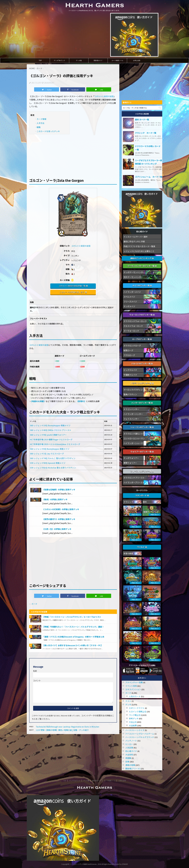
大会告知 (129, 755)
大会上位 (133, 722)
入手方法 (40, 123)
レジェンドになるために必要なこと (139, 251)
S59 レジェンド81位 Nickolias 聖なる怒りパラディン (53, 468)
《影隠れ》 (81, 401)
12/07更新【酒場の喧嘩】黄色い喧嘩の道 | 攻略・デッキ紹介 (62, 730)
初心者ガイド (131, 751)
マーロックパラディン (133, 390)
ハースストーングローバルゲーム (140, 734)
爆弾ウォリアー (130, 463)
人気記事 (129, 748)
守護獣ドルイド (130, 375)
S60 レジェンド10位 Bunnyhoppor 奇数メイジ (50, 425)
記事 (127, 762)
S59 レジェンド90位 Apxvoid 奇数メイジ (48, 463)
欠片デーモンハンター (133, 277)
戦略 (39, 127)
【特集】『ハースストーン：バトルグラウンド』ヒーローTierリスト (72, 617)
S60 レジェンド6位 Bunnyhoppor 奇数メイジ (50, 449)
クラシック (128, 502)
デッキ (128, 705)
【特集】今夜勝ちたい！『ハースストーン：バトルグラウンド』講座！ (73, 627)
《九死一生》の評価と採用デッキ (57, 529)
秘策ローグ (128, 350)
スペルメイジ (129, 297)
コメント (37, 680)
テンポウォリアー (131, 458)
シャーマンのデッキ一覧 (142, 427)
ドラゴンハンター (131, 409)
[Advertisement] (73, 154)
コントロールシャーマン (134, 438)
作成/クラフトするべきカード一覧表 (139, 246)
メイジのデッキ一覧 (142, 285)
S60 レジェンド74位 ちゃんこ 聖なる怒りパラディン (53, 458)
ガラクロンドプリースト (134, 478)
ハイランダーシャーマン (134, 443)
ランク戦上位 (135, 715)
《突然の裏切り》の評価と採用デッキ (59, 519)
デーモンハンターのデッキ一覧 (142, 266)
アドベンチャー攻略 (134, 682)
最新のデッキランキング (142, 258)
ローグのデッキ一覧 (142, 339)
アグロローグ (129, 355)
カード (34, 604)
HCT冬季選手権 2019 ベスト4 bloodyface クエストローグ (55, 444)
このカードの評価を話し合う (72, 292)
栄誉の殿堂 (128, 553)
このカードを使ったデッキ (48, 131)
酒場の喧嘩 (130, 765)
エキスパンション (133, 689)
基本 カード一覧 (142, 119)
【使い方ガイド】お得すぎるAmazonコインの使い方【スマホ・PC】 (73, 645)
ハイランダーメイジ (132, 292)
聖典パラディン (130, 394)
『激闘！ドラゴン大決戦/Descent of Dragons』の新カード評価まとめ (73, 637)
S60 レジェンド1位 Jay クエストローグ (47, 454)
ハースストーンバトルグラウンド (140, 737)
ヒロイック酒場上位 (138, 711)
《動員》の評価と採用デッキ (55, 499)
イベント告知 (131, 686)
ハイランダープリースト (134, 482)
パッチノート (131, 741)
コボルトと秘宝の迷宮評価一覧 (72, 286)
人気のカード (135, 696)
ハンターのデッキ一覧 (142, 403)
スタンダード (142, 495)
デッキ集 (79, 61)
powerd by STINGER (121, 864)
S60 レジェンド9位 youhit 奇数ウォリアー (48, 435)
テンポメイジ (129, 306)
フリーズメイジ (130, 301)
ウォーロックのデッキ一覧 (142, 315)
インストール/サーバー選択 (135, 237)
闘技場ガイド (98, 61)
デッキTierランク (59, 61)
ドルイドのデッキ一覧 (142, 364)
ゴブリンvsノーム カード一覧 (149, 177)
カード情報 (41, 119)
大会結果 (133, 725)
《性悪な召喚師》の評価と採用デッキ (59, 490)
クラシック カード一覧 (146, 133)
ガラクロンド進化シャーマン (136, 434)
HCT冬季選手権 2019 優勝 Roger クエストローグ (51, 439)
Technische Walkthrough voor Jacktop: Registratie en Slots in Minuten (67, 727)
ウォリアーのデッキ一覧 (142, 452)
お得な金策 (137, 61)
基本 (145, 502)
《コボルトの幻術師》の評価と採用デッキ (61, 509)
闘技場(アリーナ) (133, 769)
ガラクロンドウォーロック (135, 321)
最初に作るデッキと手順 (134, 241)
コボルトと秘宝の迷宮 (104, 96)
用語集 (128, 758)
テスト (128, 701)
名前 (35, 671)
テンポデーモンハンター (134, 272)
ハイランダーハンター (133, 414)
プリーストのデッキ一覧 (142, 471)
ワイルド (142, 547)
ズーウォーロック (131, 331)
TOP (40, 61)
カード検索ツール (117, 61)
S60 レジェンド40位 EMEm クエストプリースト (51, 430)
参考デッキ (134, 718)
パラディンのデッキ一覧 (142, 383)
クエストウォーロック (133, 326)
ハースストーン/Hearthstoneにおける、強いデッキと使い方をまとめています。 (95, 793)
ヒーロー (129, 744)
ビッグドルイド (130, 370)
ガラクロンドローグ (132, 346)
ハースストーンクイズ (135, 730)
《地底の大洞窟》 (38, 401)
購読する (127, 102)
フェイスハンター (131, 419)
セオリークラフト (137, 708)
